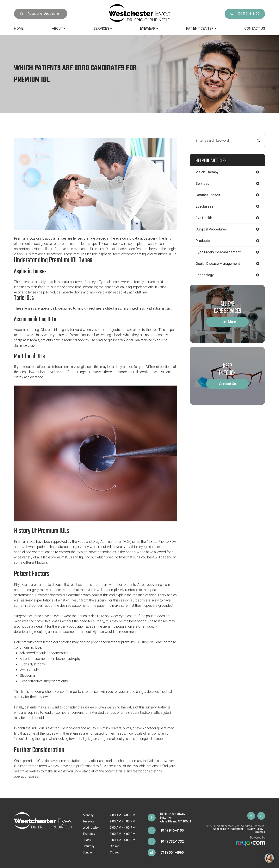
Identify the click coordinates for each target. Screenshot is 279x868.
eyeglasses (205, 206)
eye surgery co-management (218, 252)
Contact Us (255, 28)
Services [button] (103, 28)
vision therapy (207, 172)
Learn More (227, 322)
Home (19, 28)
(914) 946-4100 (245, 14)
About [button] (59, 28)
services (202, 183)
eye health (204, 218)
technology (205, 275)
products (203, 241)
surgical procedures (211, 229)
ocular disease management (218, 264)
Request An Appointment (41, 14)
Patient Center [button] (201, 28)
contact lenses (208, 195)
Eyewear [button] (149, 28)
